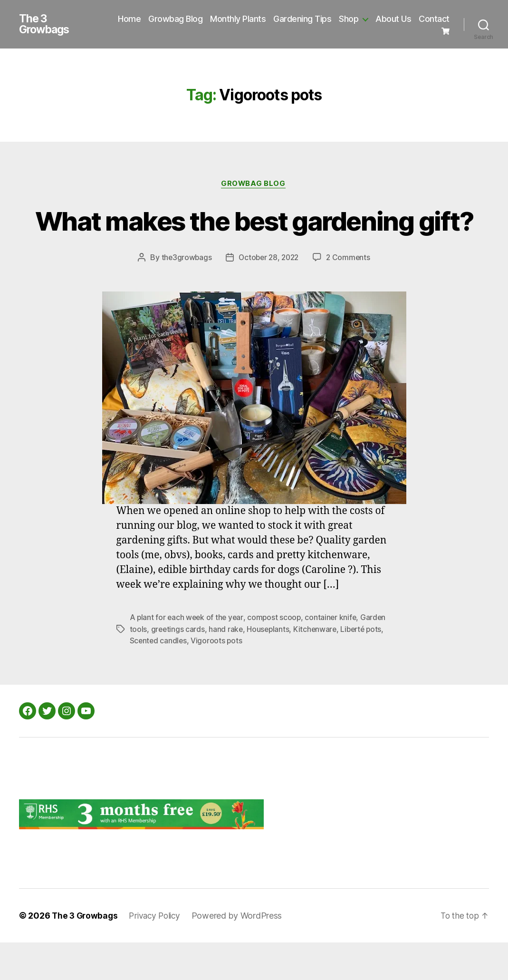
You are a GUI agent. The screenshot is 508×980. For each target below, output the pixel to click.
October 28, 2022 (268, 295)
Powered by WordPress (243, 953)
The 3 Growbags (46, 26)
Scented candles (159, 678)
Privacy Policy (158, 953)
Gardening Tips (341, 18)
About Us (432, 18)
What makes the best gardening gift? (254, 240)
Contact (419, 33)
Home (168, 18)
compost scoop (277, 655)
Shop (387, 18)
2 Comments (350, 295)
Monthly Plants (276, 18)
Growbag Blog (214, 18)
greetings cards (178, 667)
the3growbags (184, 295)
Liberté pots (365, 667)
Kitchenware (318, 667)
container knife (334, 655)
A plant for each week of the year (188, 655)
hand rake (227, 667)
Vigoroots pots (218, 678)
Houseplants (270, 667)
